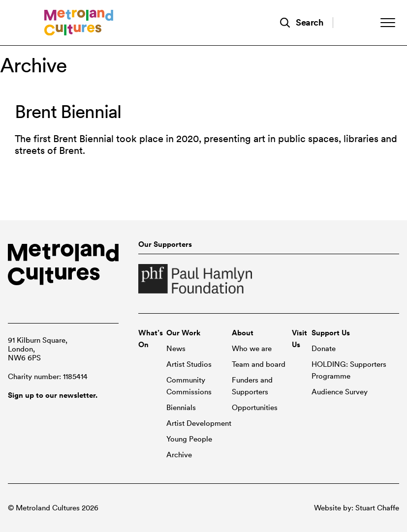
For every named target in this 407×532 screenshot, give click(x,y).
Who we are (252, 349)
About (243, 333)
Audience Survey (340, 392)
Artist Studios (189, 364)
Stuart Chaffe (377, 508)
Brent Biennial (68, 112)
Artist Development (199, 423)
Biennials (181, 408)
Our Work (183, 333)
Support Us (331, 333)
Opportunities (255, 408)
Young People (189, 439)
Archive (179, 455)
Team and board (259, 364)
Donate (324, 349)
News (176, 349)
